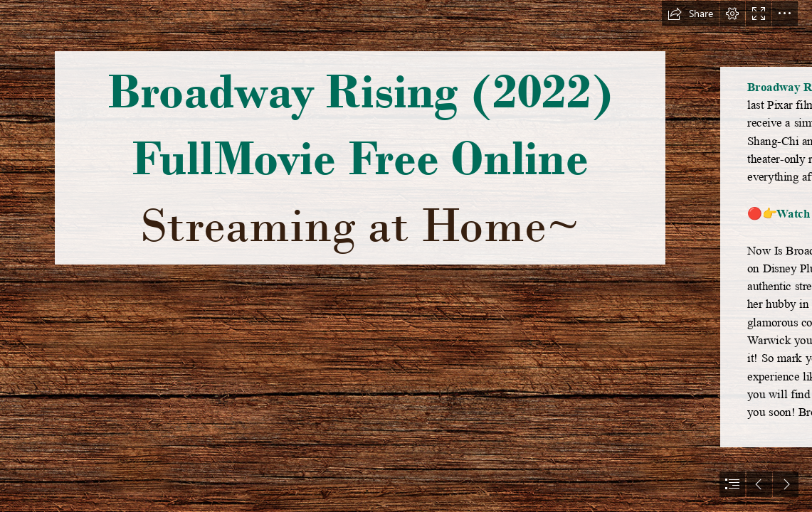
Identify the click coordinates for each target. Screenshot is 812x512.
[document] (406, 256)
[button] (690, 14)
